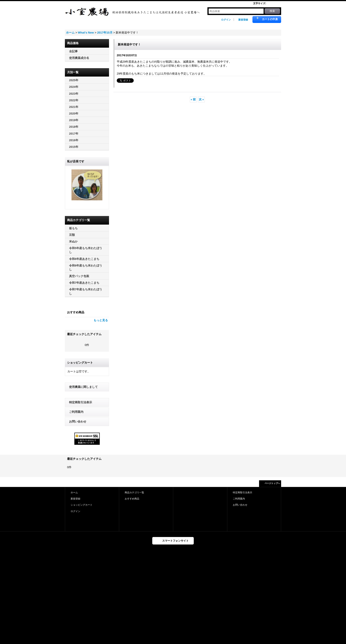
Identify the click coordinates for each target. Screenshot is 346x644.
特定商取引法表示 (81, 402)
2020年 (74, 114)
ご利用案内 (76, 412)
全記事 (73, 51)
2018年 (74, 127)
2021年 (74, 107)
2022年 (74, 100)
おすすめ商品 (132, 499)
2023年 (74, 94)
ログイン (226, 20)
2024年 (74, 87)
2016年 (74, 140)
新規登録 (243, 20)
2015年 (74, 147)
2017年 (74, 134)
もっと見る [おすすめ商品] (101, 320)
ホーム (74, 492)
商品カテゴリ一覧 (134, 492)
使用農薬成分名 (79, 58)
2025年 (74, 80)
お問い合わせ (78, 422)
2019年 (74, 120)
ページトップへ (272, 483)
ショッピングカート (82, 505)
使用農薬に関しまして (83, 387)
